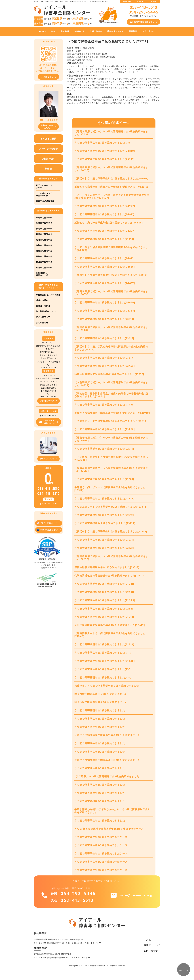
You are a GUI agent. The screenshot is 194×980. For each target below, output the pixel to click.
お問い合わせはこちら (143, 22)
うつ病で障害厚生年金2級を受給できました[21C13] (104, 623)
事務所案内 (127, 1)
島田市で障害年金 (44, 240)
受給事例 (65, 31)
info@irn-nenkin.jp (136, 904)
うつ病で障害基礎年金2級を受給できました (100, 718)
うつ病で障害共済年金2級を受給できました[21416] (104, 651)
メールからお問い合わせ (48, 428)
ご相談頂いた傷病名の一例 (42, 274)
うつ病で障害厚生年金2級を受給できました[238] (103, 676)
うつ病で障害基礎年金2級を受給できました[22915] (104, 453)
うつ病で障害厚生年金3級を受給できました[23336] (105, 503)
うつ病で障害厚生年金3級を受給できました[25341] (105, 159)
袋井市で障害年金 (44, 257)
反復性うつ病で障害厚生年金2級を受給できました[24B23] (109, 224)
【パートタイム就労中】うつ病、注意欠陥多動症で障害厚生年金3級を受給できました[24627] (112, 197)
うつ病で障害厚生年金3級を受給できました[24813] (105, 260)
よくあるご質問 (48, 139)
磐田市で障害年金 (44, 262)
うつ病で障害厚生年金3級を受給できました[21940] (105, 667)
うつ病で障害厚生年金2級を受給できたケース (101, 862)
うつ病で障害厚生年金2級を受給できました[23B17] (104, 360)
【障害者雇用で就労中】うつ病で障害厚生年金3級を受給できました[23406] (111, 331)
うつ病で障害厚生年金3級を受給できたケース (101, 846)
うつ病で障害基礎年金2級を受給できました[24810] (105, 151)
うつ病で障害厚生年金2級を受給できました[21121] (104, 659)
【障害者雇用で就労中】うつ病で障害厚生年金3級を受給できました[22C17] (111, 563)
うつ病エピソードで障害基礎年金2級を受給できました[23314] (111, 511)
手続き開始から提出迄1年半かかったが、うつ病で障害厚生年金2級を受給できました (112, 819)
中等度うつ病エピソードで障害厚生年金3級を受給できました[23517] (110, 493)
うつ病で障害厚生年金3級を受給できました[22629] (105, 614)
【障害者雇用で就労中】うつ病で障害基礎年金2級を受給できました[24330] (111, 295)
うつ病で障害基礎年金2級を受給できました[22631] (104, 598)
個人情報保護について (46, 317)
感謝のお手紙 (42, 306)
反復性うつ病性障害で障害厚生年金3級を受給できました (107, 743)
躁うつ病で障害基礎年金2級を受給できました (101, 701)
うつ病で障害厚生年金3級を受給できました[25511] (104, 143)
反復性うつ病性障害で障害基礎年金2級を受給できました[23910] (112, 416)
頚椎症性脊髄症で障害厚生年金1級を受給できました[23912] (109, 377)
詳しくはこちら (48, 465)
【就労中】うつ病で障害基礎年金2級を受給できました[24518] (111, 277)
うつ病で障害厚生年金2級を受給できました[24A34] (105, 232)
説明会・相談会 (43, 312)
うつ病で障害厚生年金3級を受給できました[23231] (104, 545)
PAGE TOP (184, 969)
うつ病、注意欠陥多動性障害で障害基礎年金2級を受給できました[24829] (111, 250)
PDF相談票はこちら (49, 529)
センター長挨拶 (43, 300)
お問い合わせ (149, 31)
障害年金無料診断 (116, 31)
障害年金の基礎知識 (45, 201)
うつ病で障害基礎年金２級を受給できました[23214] (105, 528)
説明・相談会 (96, 31)
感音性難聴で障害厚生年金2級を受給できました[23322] (107, 573)
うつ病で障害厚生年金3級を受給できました (100, 751)
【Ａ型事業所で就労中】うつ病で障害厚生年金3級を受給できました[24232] (111, 387)
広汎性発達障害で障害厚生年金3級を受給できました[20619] (110, 631)
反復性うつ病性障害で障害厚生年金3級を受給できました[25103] (112, 187)
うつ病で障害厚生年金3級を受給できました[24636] (105, 305)
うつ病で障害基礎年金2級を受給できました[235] (103, 684)
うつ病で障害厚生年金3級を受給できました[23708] (105, 433)
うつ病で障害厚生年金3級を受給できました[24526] (105, 268)
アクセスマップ (43, 323)
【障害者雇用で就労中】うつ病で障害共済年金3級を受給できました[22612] (111, 474)
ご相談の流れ (48, 159)
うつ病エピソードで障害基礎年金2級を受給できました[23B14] (111, 425)
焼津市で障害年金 (44, 234)
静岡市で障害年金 (44, 229)
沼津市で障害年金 (44, 223)
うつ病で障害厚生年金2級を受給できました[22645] (105, 606)
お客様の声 (79, 31)
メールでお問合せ (48, 149)
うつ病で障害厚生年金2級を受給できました (100, 726)
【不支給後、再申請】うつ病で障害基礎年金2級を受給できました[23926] (111, 463)
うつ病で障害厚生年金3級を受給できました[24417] (105, 285)
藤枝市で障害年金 (44, 245)
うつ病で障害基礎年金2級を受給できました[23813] (104, 321)
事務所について (152, 954)
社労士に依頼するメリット (44, 187)
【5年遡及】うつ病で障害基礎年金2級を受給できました (107, 784)
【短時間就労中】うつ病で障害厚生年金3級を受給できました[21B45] (110, 641)
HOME (43, 31)
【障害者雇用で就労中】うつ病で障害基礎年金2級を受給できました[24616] (111, 169)
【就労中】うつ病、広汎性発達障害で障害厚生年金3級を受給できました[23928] (111, 351)
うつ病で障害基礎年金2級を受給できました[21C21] (104, 590)
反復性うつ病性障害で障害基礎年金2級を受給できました (107, 768)
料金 (53, 31)
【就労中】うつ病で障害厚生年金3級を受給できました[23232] (111, 536)
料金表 (153, 1)
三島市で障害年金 (44, 218)
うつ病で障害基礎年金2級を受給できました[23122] (104, 553)
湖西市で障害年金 (44, 268)
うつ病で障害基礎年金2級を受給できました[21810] (104, 240)
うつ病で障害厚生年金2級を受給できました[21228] (104, 483)
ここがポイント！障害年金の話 (44, 195)
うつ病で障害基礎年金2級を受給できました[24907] (105, 207)
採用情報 (133, 31)
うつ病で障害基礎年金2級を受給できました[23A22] (105, 369)
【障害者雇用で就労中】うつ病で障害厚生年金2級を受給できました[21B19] (111, 443)
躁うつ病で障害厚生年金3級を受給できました (101, 709)
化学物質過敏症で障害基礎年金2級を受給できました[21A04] (110, 581)
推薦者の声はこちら (48, 127)
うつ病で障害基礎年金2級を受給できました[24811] (104, 215)
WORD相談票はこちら (49, 536)
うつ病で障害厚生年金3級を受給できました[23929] (105, 408)
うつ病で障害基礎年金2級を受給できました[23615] (104, 341)
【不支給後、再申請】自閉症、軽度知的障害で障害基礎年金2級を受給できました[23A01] (111, 398)
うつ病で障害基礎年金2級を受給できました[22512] (104, 520)
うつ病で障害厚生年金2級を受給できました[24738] (105, 313)
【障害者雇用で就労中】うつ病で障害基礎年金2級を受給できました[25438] (111, 133)
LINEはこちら (48, 77)
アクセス (140, 1)
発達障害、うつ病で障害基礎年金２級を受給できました (107, 692)
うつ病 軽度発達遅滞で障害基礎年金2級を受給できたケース (109, 837)
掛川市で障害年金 (44, 251)
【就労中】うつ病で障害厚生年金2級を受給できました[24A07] (111, 179)
